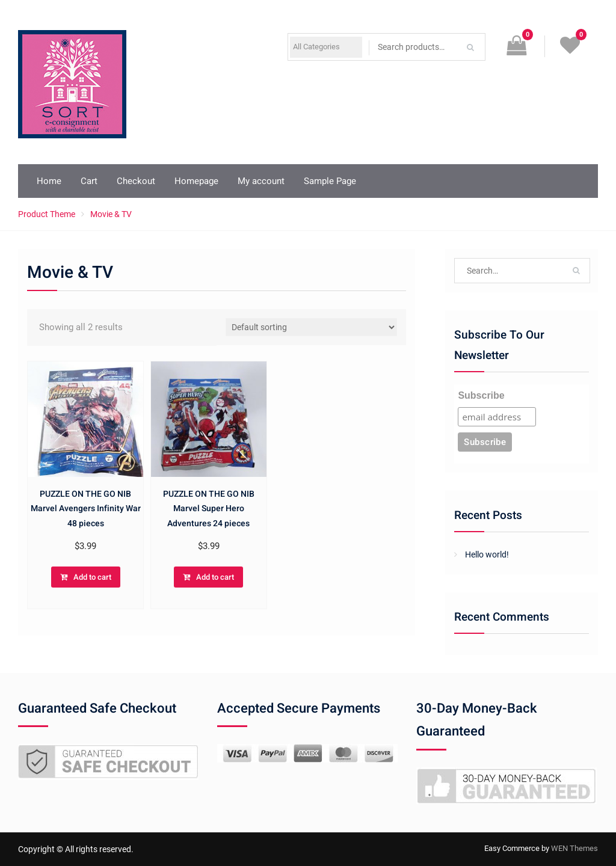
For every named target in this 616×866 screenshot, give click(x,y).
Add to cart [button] (92, 577)
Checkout (136, 181)
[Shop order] (311, 327)
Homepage (196, 181)
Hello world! (487, 554)
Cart (89, 181)
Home (49, 181)
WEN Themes (574, 848)
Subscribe (481, 395)
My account (261, 181)
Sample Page (330, 181)
